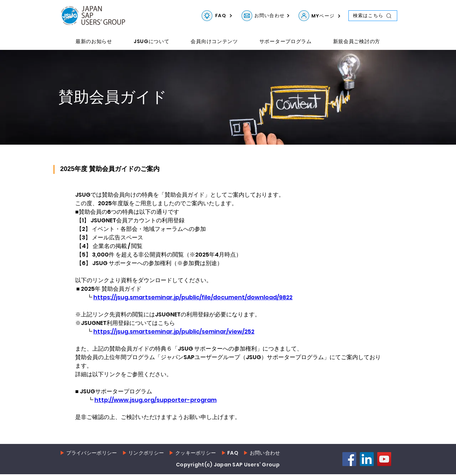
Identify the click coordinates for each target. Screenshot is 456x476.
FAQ (233, 453)
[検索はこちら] (373, 16)
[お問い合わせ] (247, 16)
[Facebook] (349, 459)
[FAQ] (207, 16)
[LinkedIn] (367, 459)
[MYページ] (304, 16)
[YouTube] (384, 459)
